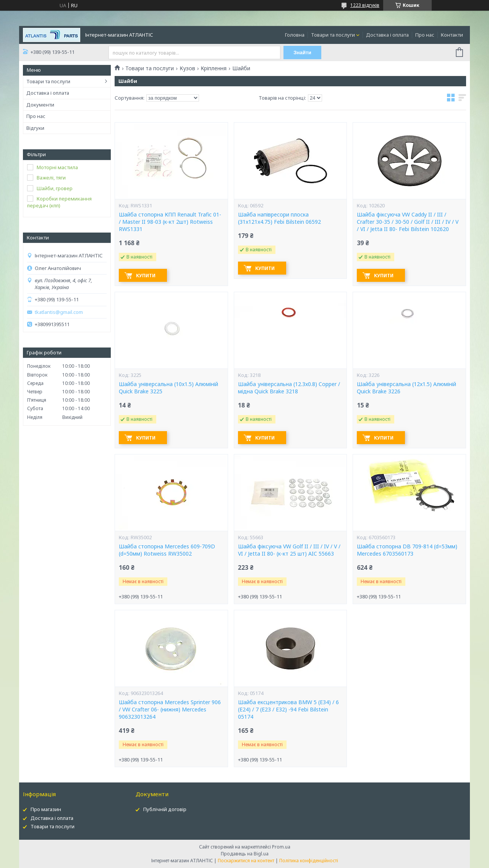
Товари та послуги (333, 35)
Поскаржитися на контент (246, 861)
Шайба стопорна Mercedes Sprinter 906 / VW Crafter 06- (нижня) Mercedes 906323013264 (170, 710)
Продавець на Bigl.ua (245, 854)
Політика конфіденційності (309, 861)
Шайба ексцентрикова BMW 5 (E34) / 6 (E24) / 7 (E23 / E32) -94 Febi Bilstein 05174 (288, 710)
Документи (40, 105)
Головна (295, 35)
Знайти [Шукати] (302, 53)
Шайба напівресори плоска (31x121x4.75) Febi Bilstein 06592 (279, 218)
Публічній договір (165, 809)
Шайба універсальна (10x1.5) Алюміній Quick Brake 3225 (168, 388)
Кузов (187, 68)
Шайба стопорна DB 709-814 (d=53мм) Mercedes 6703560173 (407, 550)
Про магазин (46, 809)
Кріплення (214, 68)
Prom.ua (281, 847)
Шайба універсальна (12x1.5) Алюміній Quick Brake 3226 (406, 388)
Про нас (425, 35)
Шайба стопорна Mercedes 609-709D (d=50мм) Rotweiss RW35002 (167, 550)
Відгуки (35, 128)
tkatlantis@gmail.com (59, 312)
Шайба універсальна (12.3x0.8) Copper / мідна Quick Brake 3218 (289, 388)
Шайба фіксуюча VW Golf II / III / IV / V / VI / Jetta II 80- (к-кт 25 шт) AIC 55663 (289, 550)
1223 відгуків (365, 5)
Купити (146, 276)
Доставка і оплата (387, 35)
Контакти (452, 35)
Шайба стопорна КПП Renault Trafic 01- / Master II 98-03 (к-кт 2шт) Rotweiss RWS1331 (170, 222)
